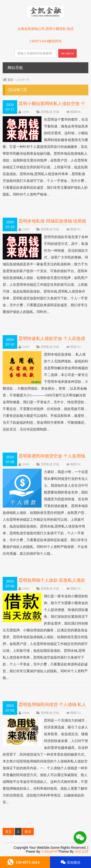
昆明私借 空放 (50, 112)
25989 (25, 112)
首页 (10, 80)
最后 (28, 832)
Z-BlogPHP (50, 851)
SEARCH (67, 53)
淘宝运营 (82, 851)
